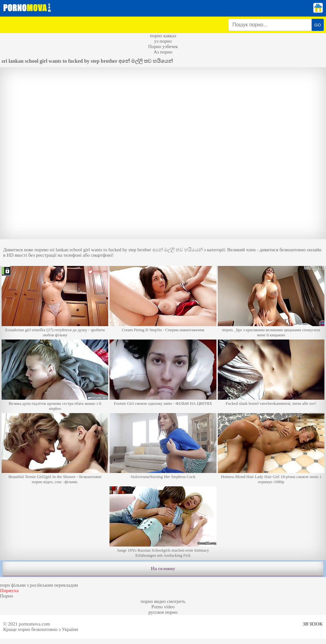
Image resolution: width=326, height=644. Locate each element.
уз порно (163, 41)
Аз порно (163, 52)
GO (318, 25)
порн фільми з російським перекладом (39, 585)
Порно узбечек (163, 47)
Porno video (163, 607)
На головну (163, 569)
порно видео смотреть (163, 601)
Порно (7, 596)
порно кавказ (163, 36)
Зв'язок (313, 624)
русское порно (163, 612)
